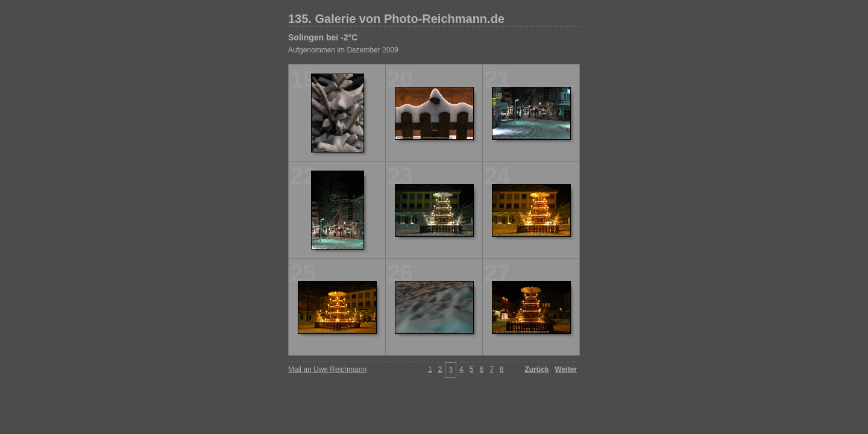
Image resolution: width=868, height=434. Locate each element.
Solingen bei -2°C (323, 37)
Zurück (537, 370)
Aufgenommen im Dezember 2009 (343, 50)
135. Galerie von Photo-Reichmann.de (396, 19)
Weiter (566, 370)
